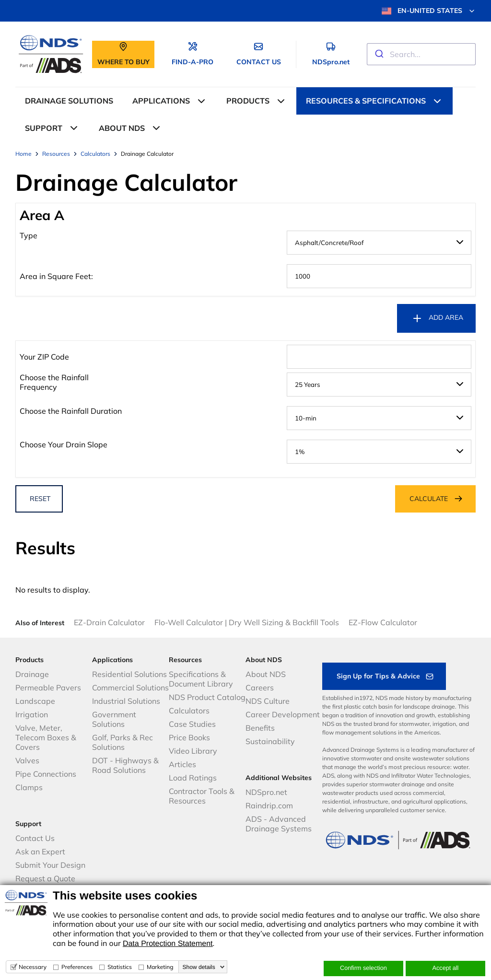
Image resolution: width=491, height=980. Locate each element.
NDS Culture (268, 701)
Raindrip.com (269, 805)
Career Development (283, 714)
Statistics (120, 967)
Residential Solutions (129, 674)
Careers (260, 688)
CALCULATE (429, 499)
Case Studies (192, 724)
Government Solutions (114, 719)
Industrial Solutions (126, 701)
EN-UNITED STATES (429, 11)
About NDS (266, 674)
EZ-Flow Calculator (383, 622)
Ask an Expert (40, 852)
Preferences (77, 967)
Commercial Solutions (130, 688)
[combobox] (421, 54)
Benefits (260, 728)
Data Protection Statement (168, 944)
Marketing (160, 967)
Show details (199, 967)
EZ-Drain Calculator (109, 622)
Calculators (189, 711)
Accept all (446, 968)
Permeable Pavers (48, 688)
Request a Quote (45, 878)
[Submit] (379, 54)
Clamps (29, 787)
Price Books (189, 737)
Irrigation (32, 714)
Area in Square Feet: (56, 276)
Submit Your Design (50, 865)
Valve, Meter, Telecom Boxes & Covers (46, 737)
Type (29, 235)
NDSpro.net (266, 792)
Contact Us (35, 838)
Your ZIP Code (44, 357)
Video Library (193, 751)
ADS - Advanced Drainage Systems (279, 824)
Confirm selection (363, 968)
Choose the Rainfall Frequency (54, 382)
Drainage (32, 674)
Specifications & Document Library (201, 679)
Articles (182, 764)
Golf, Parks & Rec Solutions (123, 742)
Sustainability (270, 741)
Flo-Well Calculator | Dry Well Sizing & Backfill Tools (247, 622)
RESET (40, 499)
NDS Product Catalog (207, 697)
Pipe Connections (46, 774)
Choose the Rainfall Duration (71, 411)
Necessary (33, 967)
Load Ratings (193, 778)
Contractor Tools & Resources (202, 796)
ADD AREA (437, 318)
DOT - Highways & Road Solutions (125, 765)
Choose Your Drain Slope (64, 444)
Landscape (35, 701)
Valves (27, 760)
